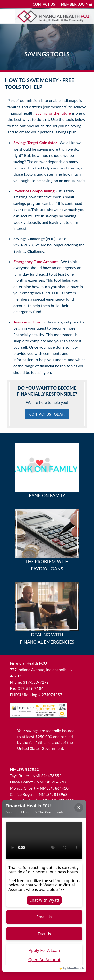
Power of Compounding (34, 191)
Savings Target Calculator (35, 143)
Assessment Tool (28, 322)
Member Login (76, 4)
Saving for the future (53, 113)
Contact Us (44, 4)
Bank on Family (47, 495)
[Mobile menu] (7, 16)
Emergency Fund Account (35, 261)
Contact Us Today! (47, 414)
